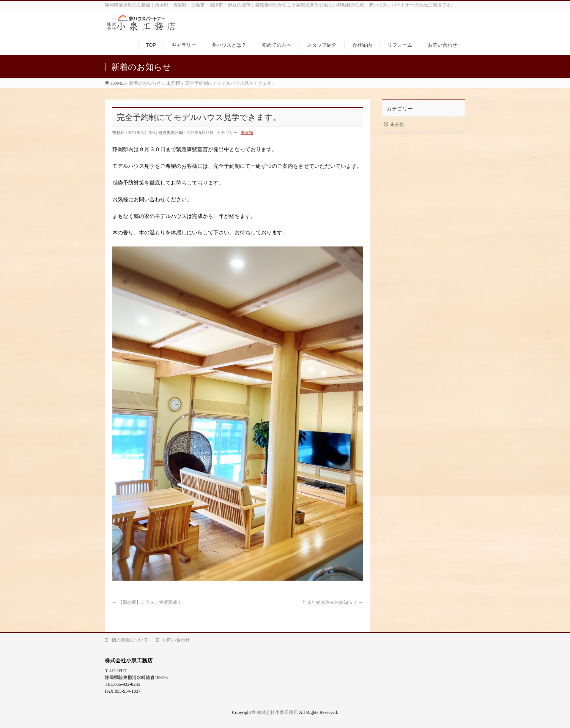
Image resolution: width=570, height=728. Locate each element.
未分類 (247, 133)
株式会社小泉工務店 (277, 712)
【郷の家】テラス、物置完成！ (147, 602)
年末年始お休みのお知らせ (333, 602)
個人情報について (130, 640)
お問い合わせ (176, 640)
